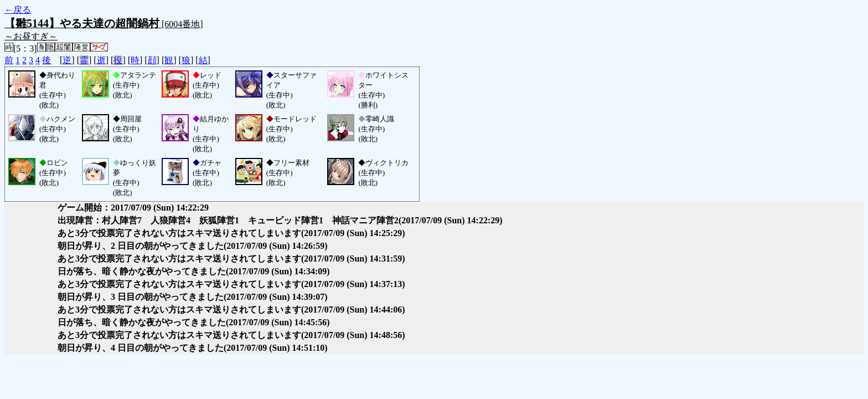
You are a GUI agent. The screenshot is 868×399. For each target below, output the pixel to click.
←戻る (18, 10)
